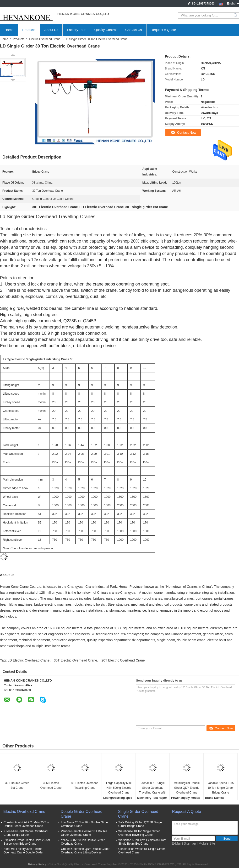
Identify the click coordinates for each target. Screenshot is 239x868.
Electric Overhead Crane (45, 39)
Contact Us (133, 30)
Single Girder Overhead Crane (138, 814)
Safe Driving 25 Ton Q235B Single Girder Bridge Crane (140, 824)
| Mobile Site (206, 843)
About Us (51, 30)
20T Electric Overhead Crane (123, 660)
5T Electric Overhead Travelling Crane (85, 785)
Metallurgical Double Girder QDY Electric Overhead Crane (187, 788)
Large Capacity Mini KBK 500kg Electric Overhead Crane (119, 788)
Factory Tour (76, 30)
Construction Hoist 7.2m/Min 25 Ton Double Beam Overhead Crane (26, 824)
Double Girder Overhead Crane (81, 814)
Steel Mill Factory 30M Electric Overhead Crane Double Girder (24, 851)
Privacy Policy (37, 864)
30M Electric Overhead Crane (51, 785)
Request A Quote (163, 30)
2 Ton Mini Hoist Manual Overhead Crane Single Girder (26, 833)
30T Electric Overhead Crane (75, 660)
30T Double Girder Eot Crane (17, 785)
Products (29, 30)
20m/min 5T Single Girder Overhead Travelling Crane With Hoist (153, 788)
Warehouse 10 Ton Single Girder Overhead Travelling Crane (139, 833)
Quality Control (106, 30)
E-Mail (177, 843)
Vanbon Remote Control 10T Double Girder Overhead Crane (84, 833)
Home (9, 30)
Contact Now (187, 132)
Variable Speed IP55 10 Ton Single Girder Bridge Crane (220, 788)
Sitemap (190, 843)
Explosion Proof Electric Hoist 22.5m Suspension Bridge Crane (27, 842)
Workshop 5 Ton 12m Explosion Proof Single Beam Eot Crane (142, 842)
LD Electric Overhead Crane (29, 660)
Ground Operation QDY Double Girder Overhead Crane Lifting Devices (85, 851)
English (233, 3)
